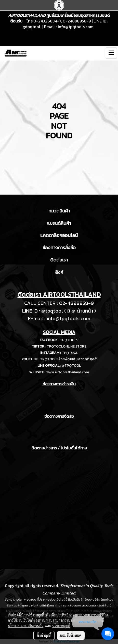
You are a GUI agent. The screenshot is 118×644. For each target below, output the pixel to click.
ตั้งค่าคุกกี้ (44, 635)
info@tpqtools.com (76, 27)
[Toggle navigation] (111, 53)
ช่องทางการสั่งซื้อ (59, 248)
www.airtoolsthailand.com (68, 372)
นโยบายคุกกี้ (61, 626)
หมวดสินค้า (59, 211)
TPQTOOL (70, 353)
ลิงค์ (59, 272)
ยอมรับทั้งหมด (71, 635)
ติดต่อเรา (59, 260)
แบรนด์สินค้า (59, 223)
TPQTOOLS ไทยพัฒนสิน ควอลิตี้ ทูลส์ (68, 359)
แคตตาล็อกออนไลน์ (59, 235)
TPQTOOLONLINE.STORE (67, 346)
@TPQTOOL (71, 366)
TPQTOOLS (69, 340)
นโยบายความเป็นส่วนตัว (26, 626)
